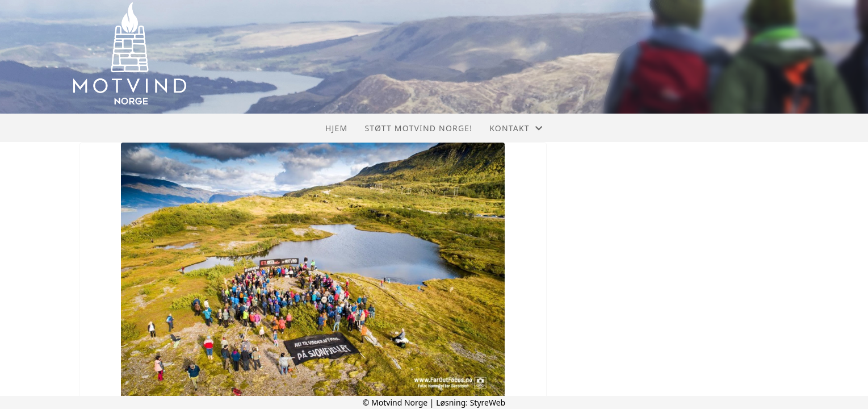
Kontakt (516, 128)
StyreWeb (488, 402)
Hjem (336, 128)
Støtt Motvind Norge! (418, 128)
